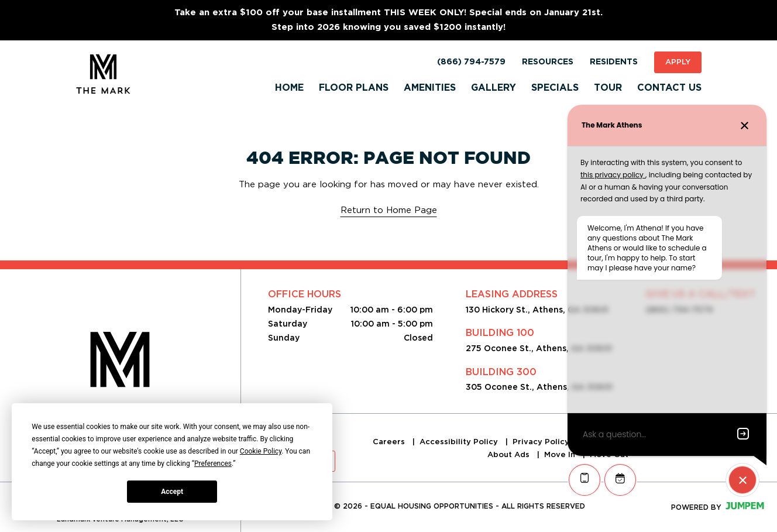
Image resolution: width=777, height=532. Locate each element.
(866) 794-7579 (471, 62)
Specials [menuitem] (555, 88)
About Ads (510, 454)
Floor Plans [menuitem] (354, 88)
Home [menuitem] (289, 88)
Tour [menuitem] (608, 88)
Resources (548, 62)
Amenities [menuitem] (430, 88)
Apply (678, 62)
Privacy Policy (542, 442)
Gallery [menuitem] (494, 88)
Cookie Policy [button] (261, 451)
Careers (390, 442)
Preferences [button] (213, 464)
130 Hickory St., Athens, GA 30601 (537, 310)
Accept (172, 492)
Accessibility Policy (460, 442)
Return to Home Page (389, 210)
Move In (561, 454)
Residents (614, 62)
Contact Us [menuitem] (669, 88)
